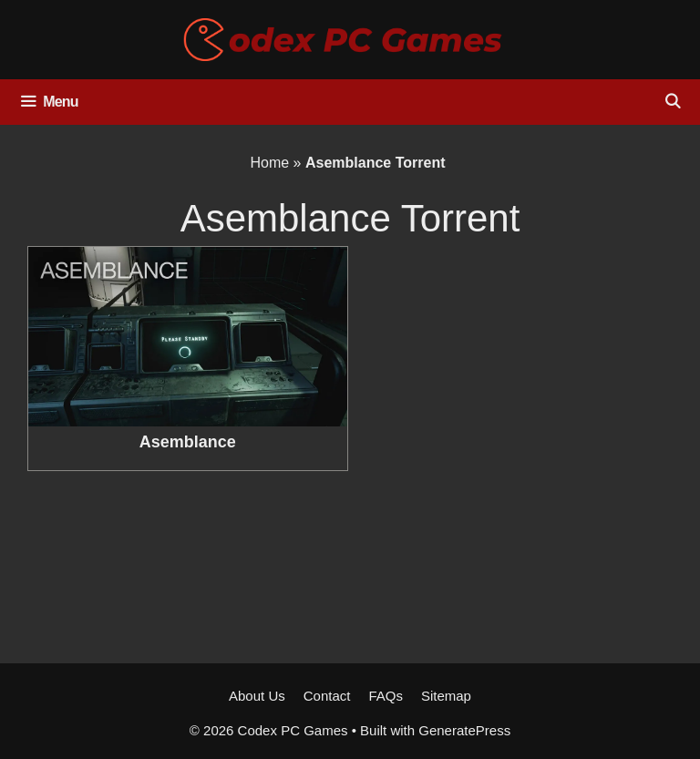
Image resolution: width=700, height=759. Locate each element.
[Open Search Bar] (672, 102)
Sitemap (446, 696)
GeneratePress (464, 730)
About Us (257, 696)
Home (269, 163)
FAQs (386, 696)
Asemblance (188, 442)
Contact (327, 696)
